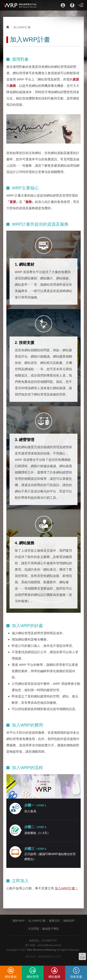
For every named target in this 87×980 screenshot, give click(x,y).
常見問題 (34, 929)
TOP (82, 956)
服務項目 (54, 921)
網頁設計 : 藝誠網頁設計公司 (43, 957)
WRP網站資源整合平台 (20, 5)
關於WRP (19, 921)
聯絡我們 (69, 921)
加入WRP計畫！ (66, 888)
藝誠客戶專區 (51, 929)
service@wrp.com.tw (49, 945)
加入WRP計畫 (37, 921)
